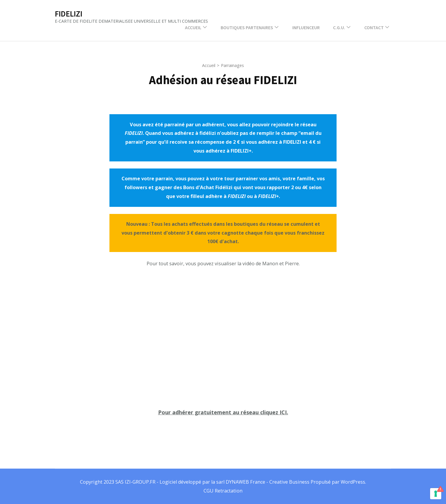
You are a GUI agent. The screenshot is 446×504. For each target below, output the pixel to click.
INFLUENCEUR (306, 27)
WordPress (353, 482)
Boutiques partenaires (247, 27)
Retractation (229, 491)
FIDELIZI (69, 14)
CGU (209, 491)
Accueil (193, 27)
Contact (374, 27)
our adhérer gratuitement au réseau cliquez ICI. (225, 412)
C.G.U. (339, 27)
